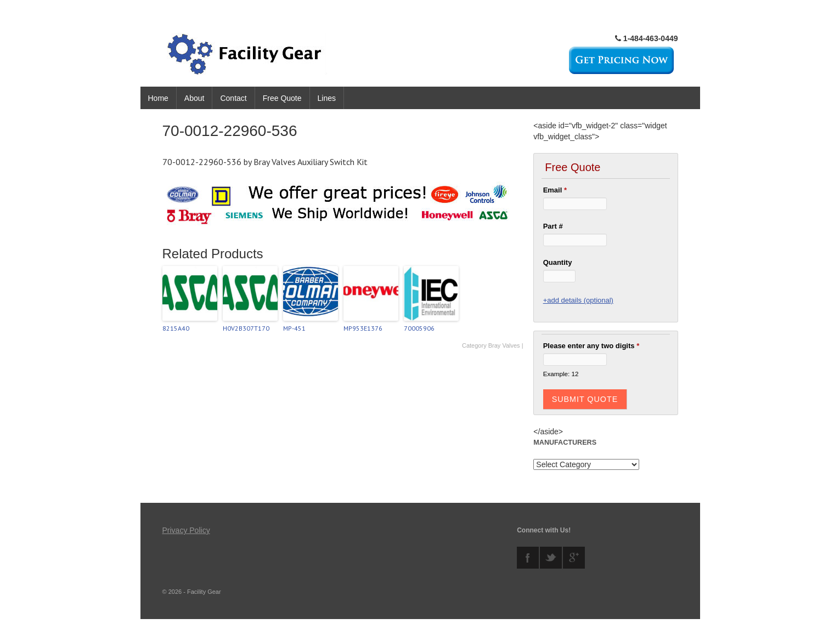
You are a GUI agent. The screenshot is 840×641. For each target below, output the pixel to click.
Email (555, 190)
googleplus (574, 558)
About (195, 98)
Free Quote (282, 98)
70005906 (419, 328)
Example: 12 (561, 374)
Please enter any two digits (591, 346)
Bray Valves (504, 345)
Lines (327, 98)
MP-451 (294, 328)
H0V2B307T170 (246, 328)
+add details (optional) (578, 300)
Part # (553, 226)
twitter (551, 558)
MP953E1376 (363, 328)
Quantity (558, 262)
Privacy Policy (186, 530)
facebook (528, 558)
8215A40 (176, 328)
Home (158, 98)
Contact (233, 98)
